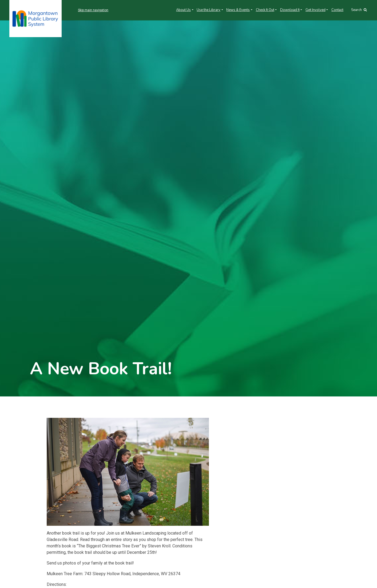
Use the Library (209, 10)
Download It (290, 10)
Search (359, 10)
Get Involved (316, 10)
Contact (337, 10)
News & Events (238, 10)
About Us (183, 10)
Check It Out (265, 10)
